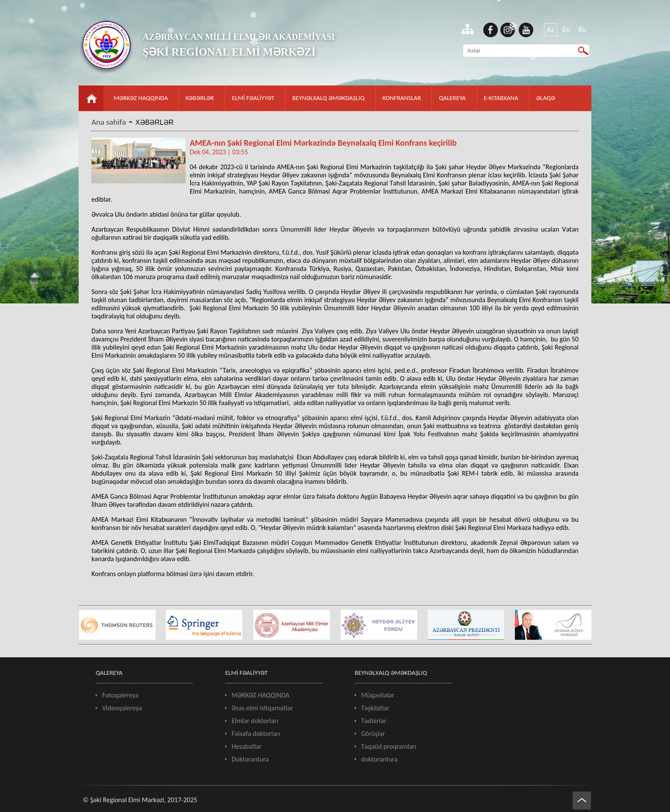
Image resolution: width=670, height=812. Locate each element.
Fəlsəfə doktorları (256, 734)
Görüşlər (373, 734)
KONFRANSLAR (402, 98)
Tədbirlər (374, 721)
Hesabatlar (247, 746)
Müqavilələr (378, 695)
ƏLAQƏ (546, 98)
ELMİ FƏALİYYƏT (253, 98)
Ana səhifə (109, 122)
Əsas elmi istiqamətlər (262, 708)
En (566, 29)
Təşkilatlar (375, 708)
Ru (582, 29)
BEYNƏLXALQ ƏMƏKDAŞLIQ (328, 98)
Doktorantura (250, 759)
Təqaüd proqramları (389, 746)
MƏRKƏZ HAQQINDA (141, 98)
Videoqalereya (122, 708)
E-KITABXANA (501, 98)
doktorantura (379, 759)
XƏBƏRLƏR (200, 98)
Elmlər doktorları (255, 721)
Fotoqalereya (120, 695)
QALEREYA (452, 98)
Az (551, 29)
